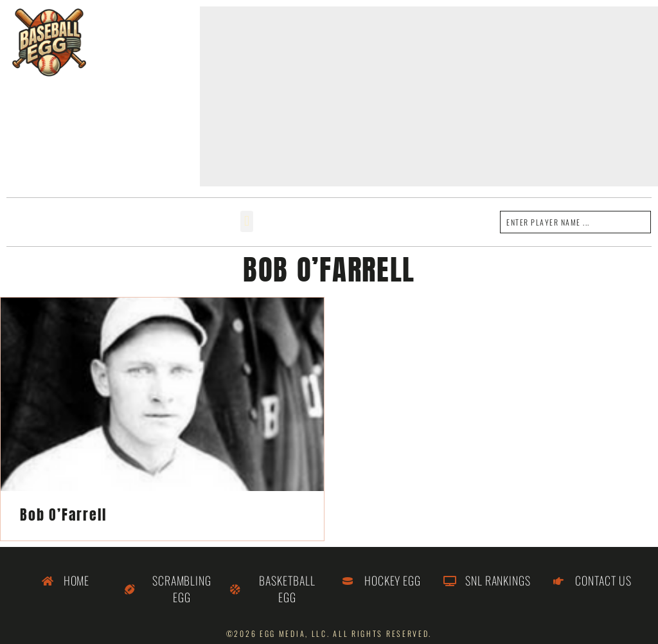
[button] (246, 221)
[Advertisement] (429, 96)
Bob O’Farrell (63, 514)
